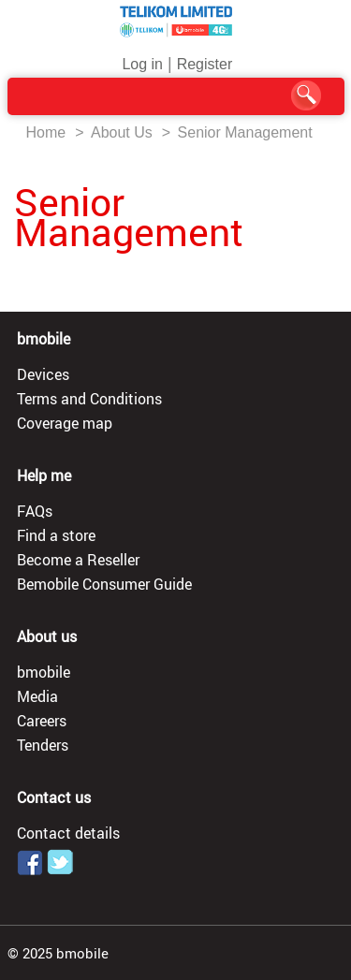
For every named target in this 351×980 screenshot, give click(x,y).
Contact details (68, 833)
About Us (122, 132)
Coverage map (65, 423)
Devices (43, 374)
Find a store (56, 535)
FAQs (35, 511)
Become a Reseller (78, 560)
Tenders (43, 745)
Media (37, 696)
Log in (142, 64)
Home (46, 132)
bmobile (44, 672)
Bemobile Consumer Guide (104, 584)
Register (205, 64)
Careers (42, 721)
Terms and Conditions (89, 399)
